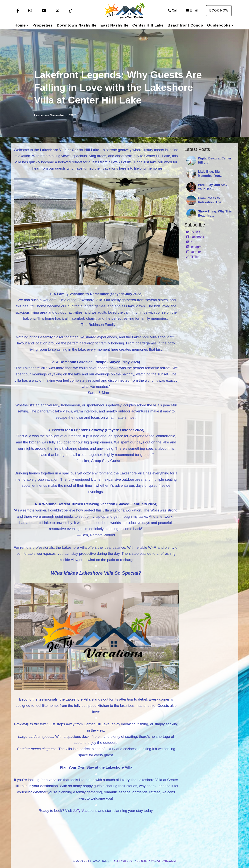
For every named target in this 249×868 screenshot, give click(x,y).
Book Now (219, 10)
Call (173, 10)
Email (192, 10)
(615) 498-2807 (123, 861)
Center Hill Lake (148, 25)
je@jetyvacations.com (156, 861)
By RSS (194, 232)
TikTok (193, 257)
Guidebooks (219, 25)
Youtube (194, 252)
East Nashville (114, 25)
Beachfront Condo (185, 25)
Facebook (195, 237)
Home (20, 25)
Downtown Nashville (77, 25)
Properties (43, 25)
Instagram (195, 247)
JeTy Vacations (85, 811)
